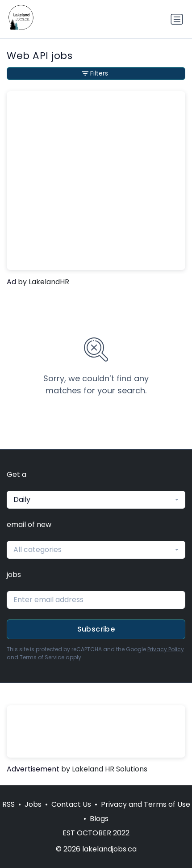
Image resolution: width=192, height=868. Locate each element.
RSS (8, 804)
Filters (95, 73)
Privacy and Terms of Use (146, 804)
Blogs (99, 819)
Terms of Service (42, 657)
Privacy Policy (166, 649)
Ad (11, 282)
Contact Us (71, 804)
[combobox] (96, 500)
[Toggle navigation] (177, 19)
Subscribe (96, 629)
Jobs (33, 804)
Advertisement (33, 769)
